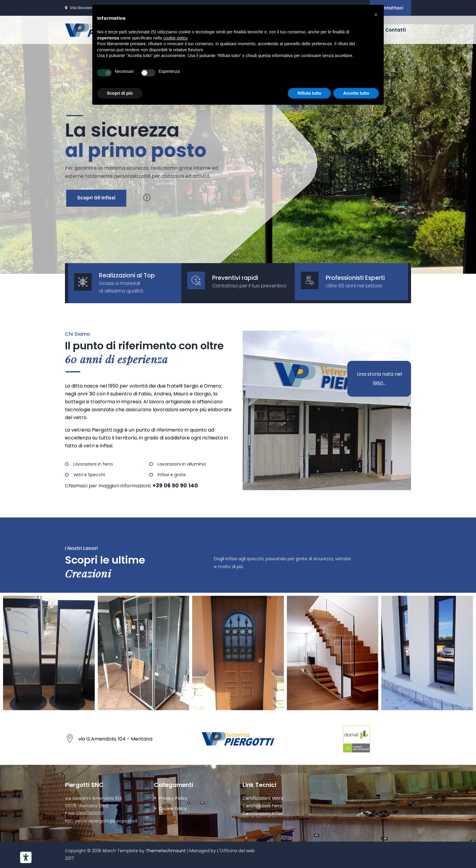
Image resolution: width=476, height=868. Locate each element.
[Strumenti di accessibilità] (26, 857)
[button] (376, 15)
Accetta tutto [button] (356, 93)
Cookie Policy (173, 809)
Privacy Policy (173, 798)
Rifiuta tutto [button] (309, 93)
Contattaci (390, 8)
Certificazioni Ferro (262, 806)
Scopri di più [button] (120, 93)
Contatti (396, 30)
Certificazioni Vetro (263, 798)
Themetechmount (166, 851)
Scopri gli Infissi (96, 198)
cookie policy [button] (175, 38)
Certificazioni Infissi (263, 813)
